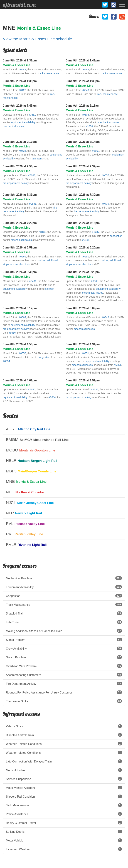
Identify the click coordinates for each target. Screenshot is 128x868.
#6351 (85, 353)
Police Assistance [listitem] (64, 814)
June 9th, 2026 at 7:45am (20, 106)
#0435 (43, 232)
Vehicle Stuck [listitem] (64, 726)
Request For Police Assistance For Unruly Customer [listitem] (64, 692)
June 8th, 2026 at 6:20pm (83, 248)
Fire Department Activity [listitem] (64, 683)
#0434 (23, 151)
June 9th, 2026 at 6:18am (83, 106)
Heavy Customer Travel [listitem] (64, 823)
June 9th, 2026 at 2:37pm (20, 60)
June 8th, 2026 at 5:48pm (20, 272)
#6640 (85, 90)
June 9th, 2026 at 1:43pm (83, 60)
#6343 (105, 317)
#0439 (105, 204)
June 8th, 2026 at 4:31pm (83, 344)
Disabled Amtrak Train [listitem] (64, 735)
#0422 (23, 90)
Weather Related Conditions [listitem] (64, 744)
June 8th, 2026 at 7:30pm (83, 195)
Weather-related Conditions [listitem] (64, 752)
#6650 (32, 389)
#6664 (23, 317)
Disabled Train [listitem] (64, 613)
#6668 (32, 175)
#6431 (33, 281)
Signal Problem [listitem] (64, 640)
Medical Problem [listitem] (64, 770)
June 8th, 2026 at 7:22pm (20, 223)
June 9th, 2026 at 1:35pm (20, 81)
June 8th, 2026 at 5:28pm (83, 272)
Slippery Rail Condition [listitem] (64, 796)
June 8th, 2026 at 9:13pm (20, 142)
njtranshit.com (19, 5)
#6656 (23, 353)
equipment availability (23, 122)
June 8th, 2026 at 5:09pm (83, 308)
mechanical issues (13, 126)
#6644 (85, 70)
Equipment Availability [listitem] (64, 587)
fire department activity (16, 183)
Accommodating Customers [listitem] (64, 675)
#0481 (32, 115)
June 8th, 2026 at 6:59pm (20, 248)
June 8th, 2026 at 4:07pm (20, 380)
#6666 (23, 257)
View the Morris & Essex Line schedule (37, 39)
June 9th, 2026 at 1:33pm (83, 81)
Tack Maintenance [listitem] (64, 805)
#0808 (85, 115)
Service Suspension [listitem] (64, 779)
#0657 (105, 175)
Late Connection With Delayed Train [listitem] (64, 761)
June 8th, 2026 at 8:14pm (83, 142)
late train (37, 159)
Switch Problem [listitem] (64, 657)
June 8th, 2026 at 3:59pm (83, 380)
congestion (116, 236)
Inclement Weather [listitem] (64, 849)
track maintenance (48, 73)
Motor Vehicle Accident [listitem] (64, 788)
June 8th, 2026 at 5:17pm (20, 308)
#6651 (85, 257)
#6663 (96, 151)
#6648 (23, 70)
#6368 (95, 281)
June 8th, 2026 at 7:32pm (83, 166)
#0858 (33, 204)
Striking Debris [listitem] (64, 831)
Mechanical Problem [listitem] (64, 578)
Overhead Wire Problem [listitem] (64, 666)
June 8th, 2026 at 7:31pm (20, 195)
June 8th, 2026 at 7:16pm (83, 223)
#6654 (6, 361)
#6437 (96, 232)
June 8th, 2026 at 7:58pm (20, 166)
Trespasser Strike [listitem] (64, 701)
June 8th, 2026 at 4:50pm (20, 344)
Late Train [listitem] (64, 622)
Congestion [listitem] (64, 596)
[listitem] (64, 429)
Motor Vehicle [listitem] (64, 840)
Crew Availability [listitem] (64, 648)
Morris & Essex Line (39, 28)
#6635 (95, 389)
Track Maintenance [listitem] (64, 604)
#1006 (89, 126)
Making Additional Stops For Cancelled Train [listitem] (64, 631)
